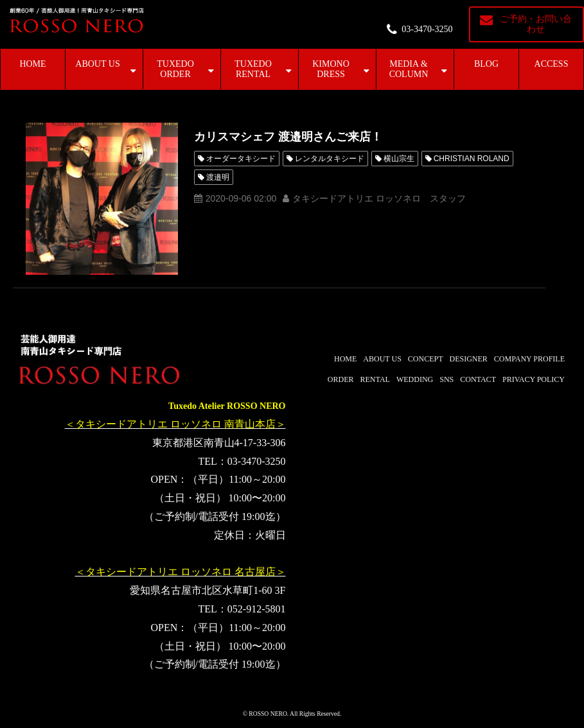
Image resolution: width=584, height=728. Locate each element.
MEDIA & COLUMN (409, 69)
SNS (447, 379)
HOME (32, 64)
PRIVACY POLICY (534, 379)
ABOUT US (97, 64)
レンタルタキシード (330, 159)
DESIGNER (469, 359)
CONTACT (478, 379)
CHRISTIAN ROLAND (472, 159)
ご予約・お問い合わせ (536, 24)
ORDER (341, 379)
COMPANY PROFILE (529, 359)
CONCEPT (426, 359)
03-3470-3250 (427, 29)
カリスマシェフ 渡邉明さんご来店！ (288, 137)
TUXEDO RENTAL (253, 69)
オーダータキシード (241, 159)
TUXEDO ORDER (175, 69)
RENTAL (375, 379)
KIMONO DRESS (331, 69)
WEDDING (415, 379)
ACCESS (552, 64)
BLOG (486, 64)
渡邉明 (218, 177)
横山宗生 (399, 159)
